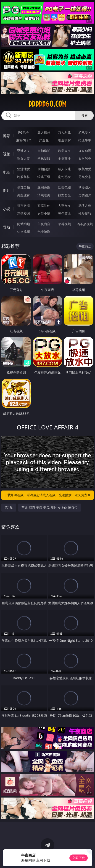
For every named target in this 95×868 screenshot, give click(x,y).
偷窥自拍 (24, 187)
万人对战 (64, 132)
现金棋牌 (64, 140)
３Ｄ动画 (85, 151)
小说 (7, 209)
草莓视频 (64, 224)
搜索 (84, 115)
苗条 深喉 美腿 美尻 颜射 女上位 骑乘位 (50, 508)
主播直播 (64, 158)
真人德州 (44, 132)
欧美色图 (64, 187)
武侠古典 (85, 206)
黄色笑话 (64, 213)
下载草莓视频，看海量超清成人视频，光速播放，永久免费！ (48, 495)
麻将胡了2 (24, 140)
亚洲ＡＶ (24, 151)
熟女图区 (64, 195)
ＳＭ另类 (85, 158)
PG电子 (24, 132)
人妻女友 (64, 206)
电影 (7, 172)
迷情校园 (24, 213)
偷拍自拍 (44, 169)
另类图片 (85, 195)
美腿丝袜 (24, 195)
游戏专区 (85, 132)
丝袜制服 (44, 158)
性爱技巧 (85, 213)
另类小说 (44, 213)
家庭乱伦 (44, 206)
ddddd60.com (47, 104)
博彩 (7, 136)
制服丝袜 (24, 177)
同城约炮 (24, 224)
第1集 (9, 508)
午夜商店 (44, 224)
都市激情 (24, 206)
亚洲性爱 (24, 169)
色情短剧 (44, 232)
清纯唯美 (44, 195)
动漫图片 (85, 187)
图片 (7, 191)
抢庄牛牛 (85, 140)
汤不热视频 (85, 224)
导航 (7, 227)
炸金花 (44, 140)
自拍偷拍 (44, 151)
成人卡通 (64, 169)
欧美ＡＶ (64, 151)
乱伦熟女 (64, 177)
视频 (7, 154)
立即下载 (79, 858)
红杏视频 (24, 232)
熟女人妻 (24, 158)
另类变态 (85, 177)
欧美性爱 (85, 169)
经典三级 (44, 177)
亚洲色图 (44, 187)
